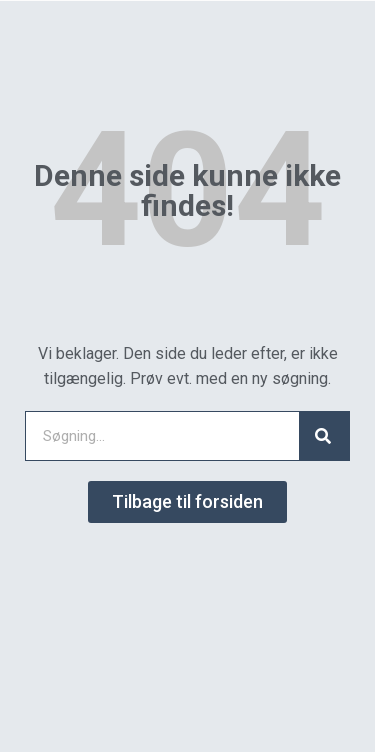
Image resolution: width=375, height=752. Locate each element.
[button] (187, 502)
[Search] (324, 436)
